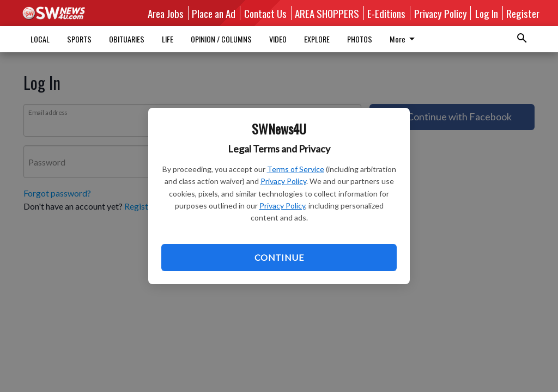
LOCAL (40, 39)
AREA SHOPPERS (327, 13)
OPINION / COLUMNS (221, 39)
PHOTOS (360, 39)
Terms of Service (296, 169)
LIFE (168, 39)
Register (523, 13)
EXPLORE (317, 39)
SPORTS (79, 39)
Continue (279, 257)
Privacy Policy (283, 181)
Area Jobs (166, 13)
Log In (487, 13)
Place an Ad (214, 13)
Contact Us (265, 13)
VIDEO (278, 39)
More (404, 39)
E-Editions (386, 13)
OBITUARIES (127, 39)
